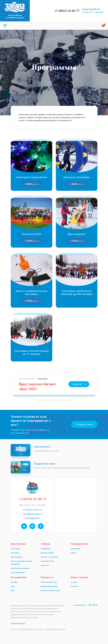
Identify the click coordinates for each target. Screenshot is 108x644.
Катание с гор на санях (49, 557)
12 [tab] (62, 400)
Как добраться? (32, 518)
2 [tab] (39, 400)
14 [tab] (67, 400)
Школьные (15, 553)
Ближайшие (76, 549)
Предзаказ (99, 12)
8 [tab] (53, 400)
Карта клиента (42, 447)
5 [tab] (46, 400)
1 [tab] (37, 400)
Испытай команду (18, 572)
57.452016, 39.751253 (32, 510)
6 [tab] (48, 400)
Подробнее (77, 384)
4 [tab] (44, 400)
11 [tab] (60, 400)
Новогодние (16, 549)
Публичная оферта (18, 623)
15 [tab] (69, 400)
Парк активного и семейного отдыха (15, 17)
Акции (73, 553)
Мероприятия (80, 544)
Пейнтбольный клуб (49, 582)
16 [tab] (71, 400)
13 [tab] (64, 400)
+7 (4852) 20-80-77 (67, 11)
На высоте (45, 565)
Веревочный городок (49, 586)
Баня (13, 591)
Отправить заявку (84, 424)
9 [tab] (55, 400)
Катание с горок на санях (50, 591)
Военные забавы (47, 553)
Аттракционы (46, 549)
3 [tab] (42, 400)
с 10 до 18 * (88, 12)
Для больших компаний (20, 568)
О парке (74, 582)
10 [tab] (57, 400)
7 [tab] (51, 400)
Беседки (14, 582)
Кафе (13, 586)
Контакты (75, 586)
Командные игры (47, 561)
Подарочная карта (45, 464)
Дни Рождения (17, 557)
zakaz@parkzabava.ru (32, 514)
